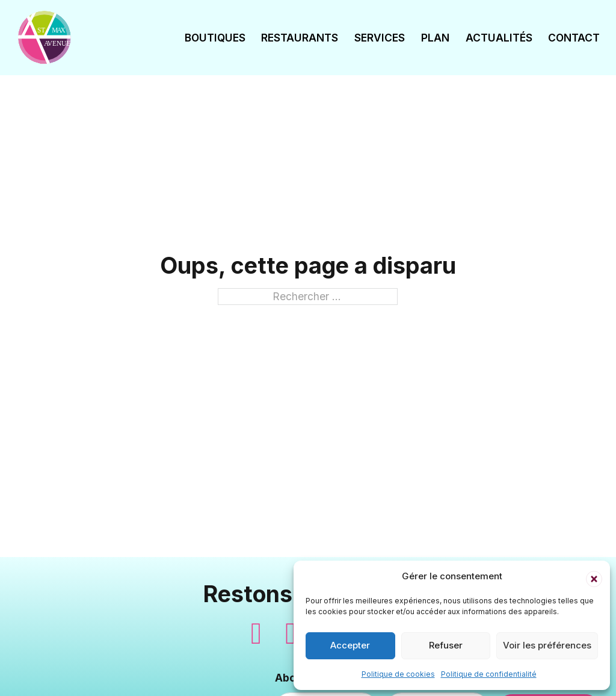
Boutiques (215, 38)
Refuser (446, 645)
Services (380, 38)
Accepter (350, 645)
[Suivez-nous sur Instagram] (291, 633)
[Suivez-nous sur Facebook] (256, 633)
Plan (435, 38)
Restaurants (300, 38)
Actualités (499, 38)
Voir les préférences (547, 645)
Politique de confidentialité (489, 674)
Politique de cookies (398, 674)
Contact (574, 38)
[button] (592, 577)
